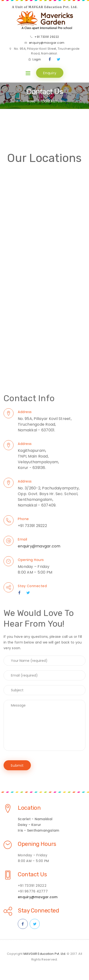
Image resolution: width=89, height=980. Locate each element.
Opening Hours (31, 560)
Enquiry (50, 73)
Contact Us (32, 874)
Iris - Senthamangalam (38, 830)
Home (31, 101)
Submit (17, 765)
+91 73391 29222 (47, 37)
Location (29, 808)
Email (23, 539)
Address (25, 412)
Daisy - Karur (29, 825)
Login (37, 59)
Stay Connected (32, 586)
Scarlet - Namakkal (35, 819)
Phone (23, 519)
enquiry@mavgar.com (47, 43)
